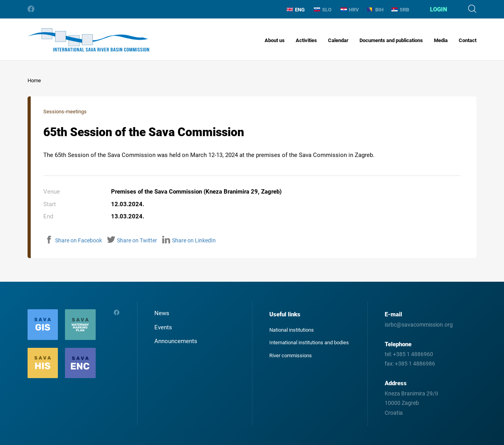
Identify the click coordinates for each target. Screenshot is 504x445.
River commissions (291, 355)
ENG (296, 10)
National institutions (292, 330)
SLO (323, 10)
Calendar (338, 40)
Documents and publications (391, 40)
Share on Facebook (74, 240)
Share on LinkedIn (189, 240)
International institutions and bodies (309, 343)
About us (275, 40)
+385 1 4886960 (413, 354)
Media (441, 40)
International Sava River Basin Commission (88, 40)
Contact (468, 40)
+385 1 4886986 (415, 364)
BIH (375, 10)
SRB (400, 10)
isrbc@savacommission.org (419, 325)
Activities (306, 40)
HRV (350, 10)
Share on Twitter (132, 240)
